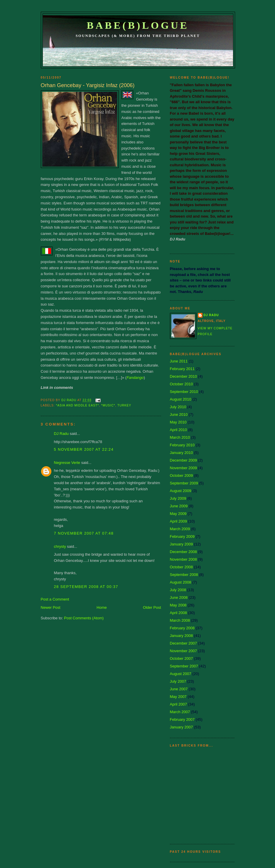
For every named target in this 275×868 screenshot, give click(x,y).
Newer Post (51, 607)
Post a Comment (55, 599)
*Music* (108, 405)
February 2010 (182, 445)
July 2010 (178, 407)
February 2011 (182, 369)
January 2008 (182, 636)
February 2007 (182, 719)
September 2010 (184, 392)
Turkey (124, 405)
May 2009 (178, 514)
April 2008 (179, 613)
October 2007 (182, 658)
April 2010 (179, 430)
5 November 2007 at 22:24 (84, 449)
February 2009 (182, 536)
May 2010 (178, 422)
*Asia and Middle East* (78, 405)
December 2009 (184, 460)
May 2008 (178, 605)
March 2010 (180, 437)
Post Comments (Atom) (84, 618)
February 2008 (182, 628)
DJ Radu (61, 434)
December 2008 (184, 552)
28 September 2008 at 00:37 (86, 587)
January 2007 (182, 727)
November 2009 (184, 468)
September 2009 (184, 483)
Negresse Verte (67, 463)
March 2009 (180, 529)
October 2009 (182, 475)
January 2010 (182, 453)
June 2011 (179, 361)
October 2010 (182, 384)
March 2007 (180, 712)
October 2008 (182, 567)
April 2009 (179, 521)
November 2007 (184, 651)
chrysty (60, 546)
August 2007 (181, 674)
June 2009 (179, 506)
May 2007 (178, 697)
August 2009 (181, 491)
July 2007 (178, 681)
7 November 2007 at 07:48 (84, 533)
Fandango (135, 378)
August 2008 (181, 582)
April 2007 (179, 704)
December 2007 (184, 643)
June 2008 (179, 597)
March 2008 (180, 620)
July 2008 (178, 590)
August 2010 (181, 399)
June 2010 (179, 414)
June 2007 (179, 689)
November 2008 (184, 559)
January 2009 (182, 544)
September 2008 (184, 575)
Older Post (152, 607)
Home (102, 607)
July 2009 (178, 498)
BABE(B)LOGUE (138, 25)
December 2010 (184, 376)
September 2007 (184, 666)
